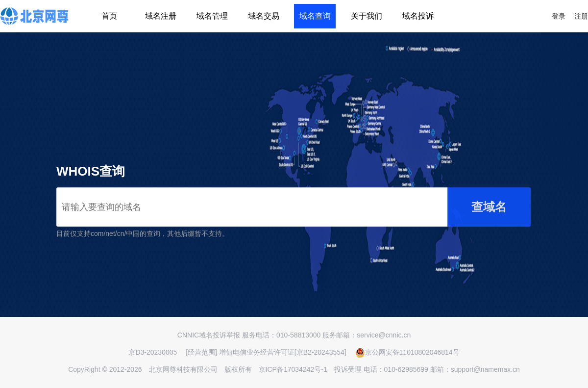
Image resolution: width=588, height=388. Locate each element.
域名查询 (315, 16)
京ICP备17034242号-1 (293, 369)
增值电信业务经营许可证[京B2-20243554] (283, 352)
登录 (559, 16)
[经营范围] (201, 352)
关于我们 (367, 16)
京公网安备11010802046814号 (407, 352)
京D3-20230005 (153, 352)
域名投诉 (418, 16)
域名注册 (161, 16)
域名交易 (264, 16)
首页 (109, 16)
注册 (581, 16)
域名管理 (212, 16)
